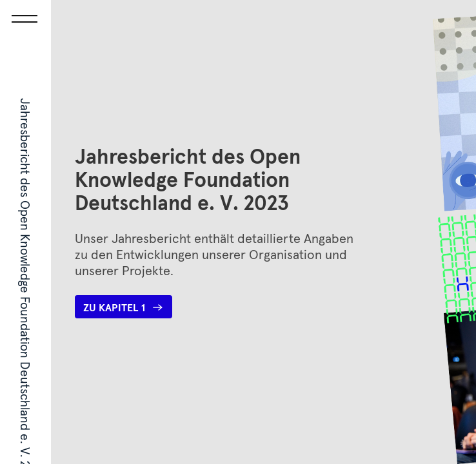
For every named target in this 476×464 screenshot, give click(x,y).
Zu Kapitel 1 (124, 307)
